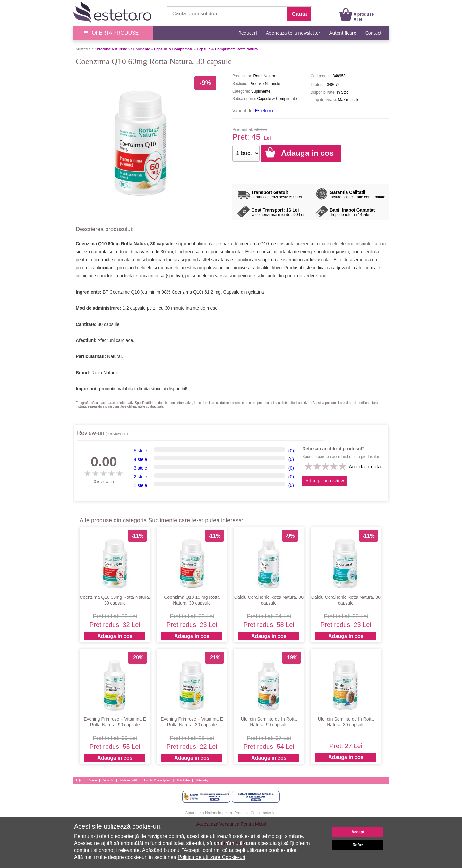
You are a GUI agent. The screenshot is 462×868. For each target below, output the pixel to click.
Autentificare (343, 33)
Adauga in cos (115, 636)
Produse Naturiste (112, 49)
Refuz (358, 845)
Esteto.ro (264, 111)
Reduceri (248, 33)
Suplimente (140, 49)
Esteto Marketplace (158, 780)
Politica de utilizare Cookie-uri (212, 857)
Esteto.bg (202, 780)
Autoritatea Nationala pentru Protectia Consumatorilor (231, 813)
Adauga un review (325, 481)
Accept (358, 832)
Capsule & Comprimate (173, 49)
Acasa (93, 780)
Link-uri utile (129, 780)
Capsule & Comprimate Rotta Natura (227, 49)
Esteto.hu (183, 780)
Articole (108, 780)
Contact (373, 33)
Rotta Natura (104, 373)
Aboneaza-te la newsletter (293, 33)
